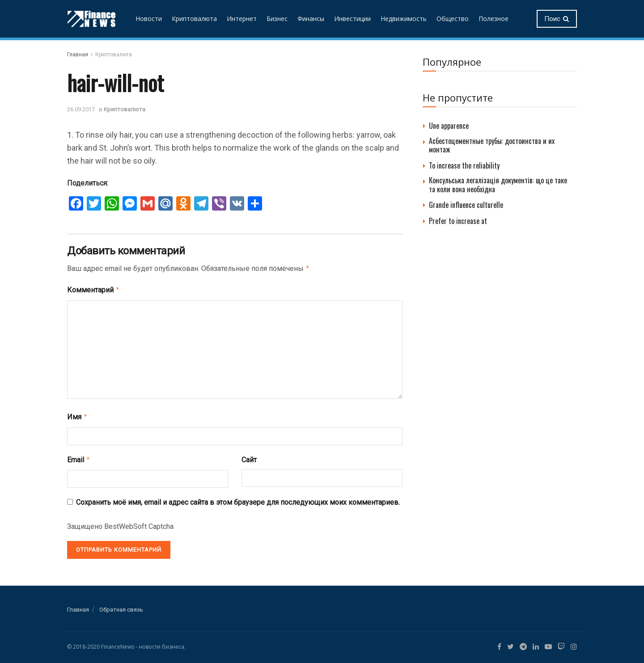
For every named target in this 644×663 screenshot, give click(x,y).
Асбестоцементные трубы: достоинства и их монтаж (492, 145)
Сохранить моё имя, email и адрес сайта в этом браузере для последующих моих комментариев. (238, 499)
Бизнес (277, 19)
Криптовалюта (194, 19)
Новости (149, 19)
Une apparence (449, 126)
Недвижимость (404, 19)
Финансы (311, 19)
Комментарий (93, 289)
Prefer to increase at (458, 221)
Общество (453, 19)
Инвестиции (352, 19)
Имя (77, 415)
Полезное (494, 19)
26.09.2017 (81, 109)
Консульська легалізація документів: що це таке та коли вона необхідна (498, 184)
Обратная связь (121, 606)
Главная (78, 55)
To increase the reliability (464, 165)
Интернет (242, 19)
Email (79, 457)
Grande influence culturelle (466, 205)
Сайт (249, 457)
